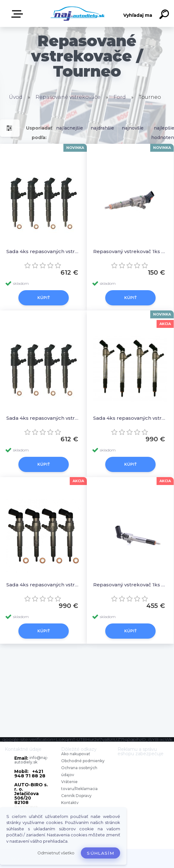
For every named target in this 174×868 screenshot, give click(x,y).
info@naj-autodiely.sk (31, 760)
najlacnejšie (70, 128)
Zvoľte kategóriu (18, 14)
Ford (120, 97)
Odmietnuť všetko (56, 853)
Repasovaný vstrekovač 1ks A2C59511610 (130, 585)
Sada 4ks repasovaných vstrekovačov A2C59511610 (43, 585)
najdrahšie (102, 128)
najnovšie (133, 128)
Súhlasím (100, 853)
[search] (165, 15)
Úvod (16, 97)
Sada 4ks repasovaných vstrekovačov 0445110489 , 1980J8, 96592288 (43, 418)
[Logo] (77, 13)
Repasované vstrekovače (68, 97)
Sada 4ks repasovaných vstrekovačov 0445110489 (43, 251)
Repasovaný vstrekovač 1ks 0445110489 (130, 251)
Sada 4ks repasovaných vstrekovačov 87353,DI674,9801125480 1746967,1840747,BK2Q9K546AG (130, 418)
